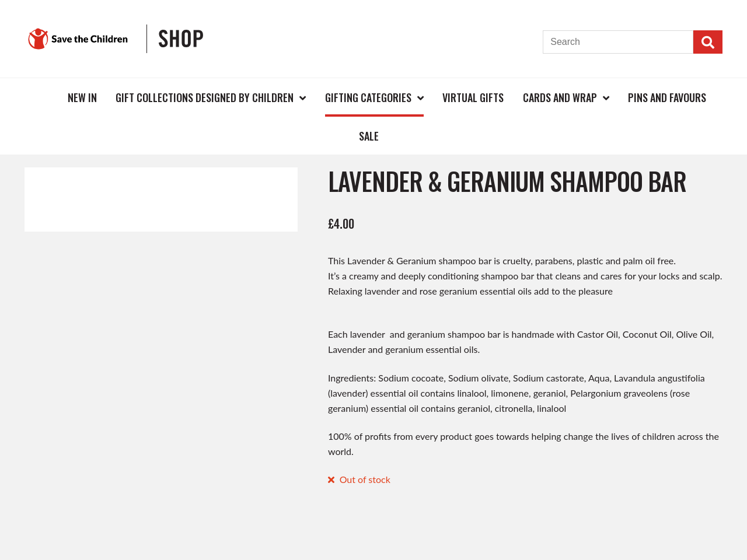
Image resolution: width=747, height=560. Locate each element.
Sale (369, 136)
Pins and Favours (667, 97)
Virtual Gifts (473, 97)
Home (39, 97)
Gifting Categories (368, 97)
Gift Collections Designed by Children (205, 97)
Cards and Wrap (560, 97)
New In (82, 97)
